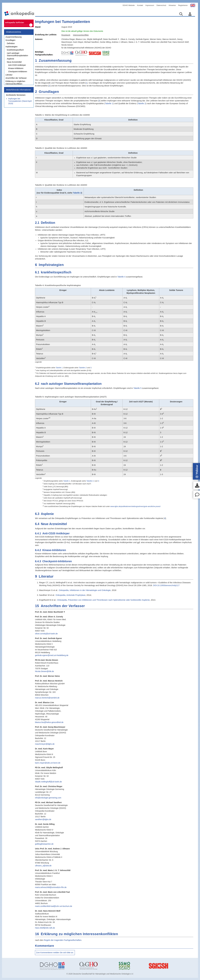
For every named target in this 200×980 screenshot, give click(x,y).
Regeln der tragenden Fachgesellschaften (63, 940)
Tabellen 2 (83, 368)
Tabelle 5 (137, 388)
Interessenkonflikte (81, 35)
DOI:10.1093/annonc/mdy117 (166, 585)
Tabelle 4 (121, 277)
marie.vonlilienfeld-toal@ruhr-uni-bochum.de (54, 906)
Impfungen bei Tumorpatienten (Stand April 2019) (20, 103)
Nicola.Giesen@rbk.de (44, 671)
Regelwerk (66, 35)
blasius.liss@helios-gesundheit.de (49, 722)
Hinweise (172, 5)
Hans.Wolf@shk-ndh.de (45, 928)
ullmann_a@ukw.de (43, 866)
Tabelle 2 (142, 103)
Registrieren (183, 5)
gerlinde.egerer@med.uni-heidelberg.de (52, 655)
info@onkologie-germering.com (48, 798)
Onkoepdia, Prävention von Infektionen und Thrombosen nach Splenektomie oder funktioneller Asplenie (103, 600)
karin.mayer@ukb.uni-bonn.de (48, 763)
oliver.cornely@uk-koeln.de (46, 634)
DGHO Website (129, 5)
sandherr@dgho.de (43, 819)
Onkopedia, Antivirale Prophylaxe (71, 595)
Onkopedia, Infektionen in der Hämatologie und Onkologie (85, 590)
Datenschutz (161, 5)
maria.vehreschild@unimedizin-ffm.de (51, 887)
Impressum (150, 5)
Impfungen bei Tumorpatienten (63, 22)
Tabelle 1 (109, 103)
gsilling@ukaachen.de (44, 844)
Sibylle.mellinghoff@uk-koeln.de (48, 782)
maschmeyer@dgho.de (45, 744)
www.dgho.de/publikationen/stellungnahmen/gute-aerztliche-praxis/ (135, 506)
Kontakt (140, 5)
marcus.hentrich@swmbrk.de (47, 698)
